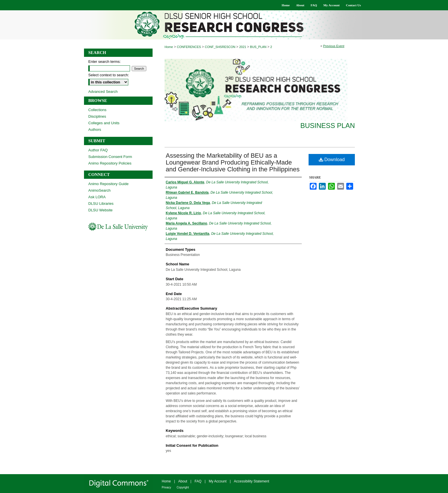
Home (169, 47)
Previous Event (334, 46)
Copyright (183, 487)
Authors (95, 130)
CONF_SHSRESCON (221, 47)
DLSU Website (100, 210)
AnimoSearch (99, 190)
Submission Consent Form (110, 157)
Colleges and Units (104, 123)
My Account (218, 481)
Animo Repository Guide (108, 184)
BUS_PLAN (259, 47)
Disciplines (97, 116)
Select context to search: (109, 75)
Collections (97, 110)
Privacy (166, 487)
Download (332, 160)
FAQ (198, 481)
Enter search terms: (104, 62)
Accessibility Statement (252, 481)
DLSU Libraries (101, 204)
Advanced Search (103, 92)
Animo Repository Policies (110, 163)
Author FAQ (98, 150)
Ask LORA (97, 197)
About (183, 481)
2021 (243, 47)
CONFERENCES (189, 47)
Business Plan (328, 126)
